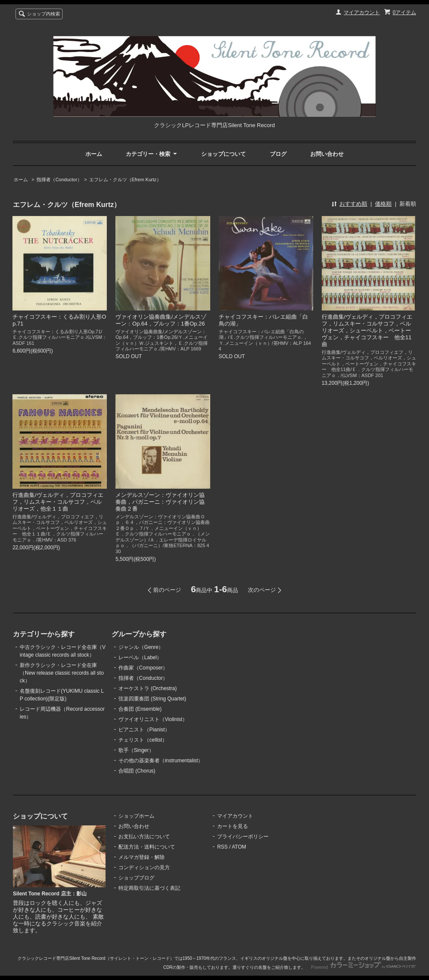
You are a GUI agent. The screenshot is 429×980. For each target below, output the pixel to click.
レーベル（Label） (140, 657)
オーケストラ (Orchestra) (148, 688)
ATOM (239, 847)
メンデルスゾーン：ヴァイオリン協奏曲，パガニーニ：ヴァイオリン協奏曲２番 (160, 502)
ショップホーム (136, 816)
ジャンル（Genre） (141, 647)
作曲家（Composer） (143, 668)
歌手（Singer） (136, 750)
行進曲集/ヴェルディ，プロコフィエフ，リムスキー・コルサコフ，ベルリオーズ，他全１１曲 (58, 502)
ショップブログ (136, 878)
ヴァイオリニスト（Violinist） (153, 719)
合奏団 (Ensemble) (140, 709)
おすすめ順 (353, 204)
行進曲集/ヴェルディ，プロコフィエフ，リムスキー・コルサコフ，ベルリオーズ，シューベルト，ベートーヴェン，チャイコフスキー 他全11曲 (367, 330)
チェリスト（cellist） (143, 740)
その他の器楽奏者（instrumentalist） (161, 761)
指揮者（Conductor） (59, 180)
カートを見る (233, 826)
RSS (222, 847)
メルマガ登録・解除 (142, 857)
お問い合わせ (327, 154)
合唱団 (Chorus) (137, 771)
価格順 (383, 204)
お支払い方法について (144, 837)
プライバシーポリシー (243, 837)
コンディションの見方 (144, 867)
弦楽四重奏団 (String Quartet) (152, 699)
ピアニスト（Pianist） (144, 730)
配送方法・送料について (147, 847)
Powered (364, 967)
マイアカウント (362, 12)
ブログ (278, 154)
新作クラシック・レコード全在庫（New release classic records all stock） (62, 673)
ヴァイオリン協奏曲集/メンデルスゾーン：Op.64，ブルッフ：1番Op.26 (161, 320)
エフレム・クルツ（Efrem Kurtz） (125, 180)
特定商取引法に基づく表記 (149, 888)
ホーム (94, 154)
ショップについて (224, 154)
